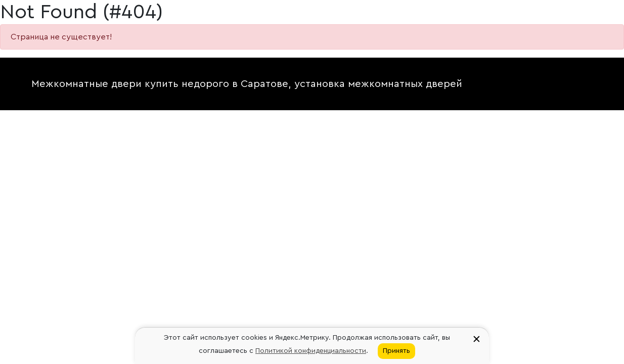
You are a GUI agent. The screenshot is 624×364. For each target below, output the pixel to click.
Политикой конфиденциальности (311, 351)
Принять (396, 351)
